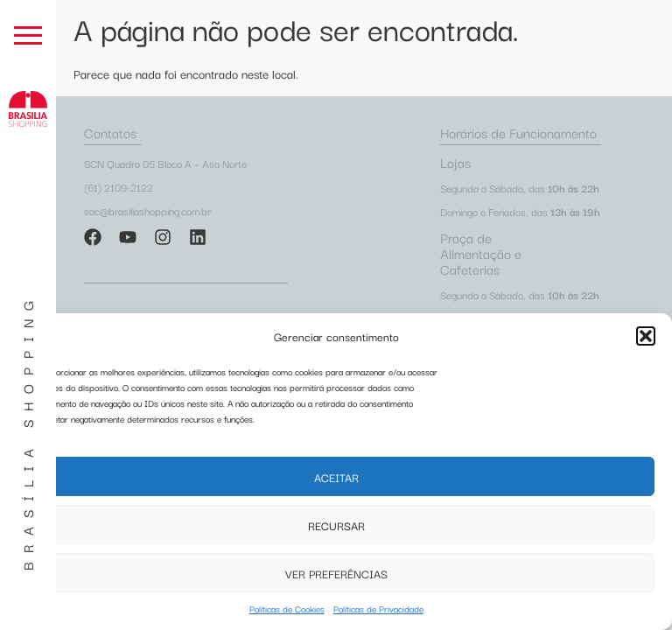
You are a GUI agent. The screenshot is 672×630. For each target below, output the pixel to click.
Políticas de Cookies (287, 609)
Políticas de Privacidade (378, 609)
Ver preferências (336, 573)
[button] (646, 336)
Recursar (336, 525)
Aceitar (336, 477)
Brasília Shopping (27, 431)
